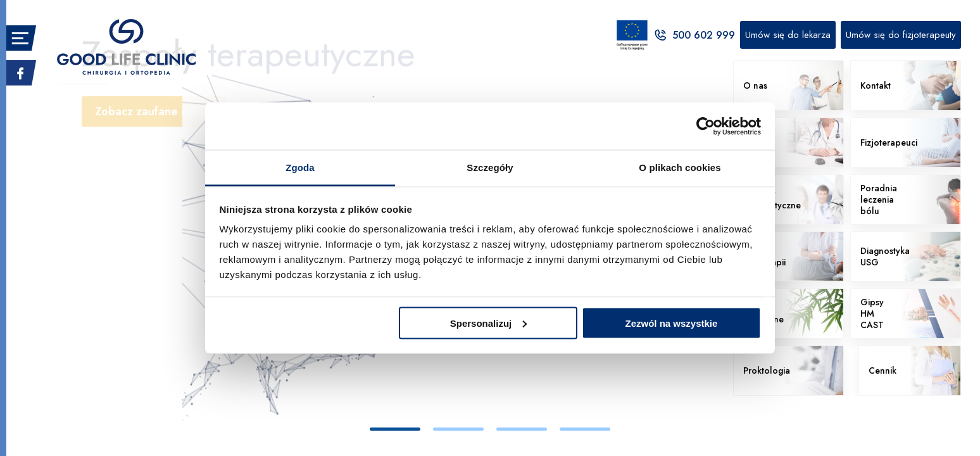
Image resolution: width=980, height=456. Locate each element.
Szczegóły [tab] (490, 168)
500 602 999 (694, 35)
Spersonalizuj (489, 323)
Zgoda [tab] (300, 168)
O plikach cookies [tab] (680, 168)
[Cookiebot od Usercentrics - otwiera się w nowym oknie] (706, 126)
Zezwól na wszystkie (671, 323)
